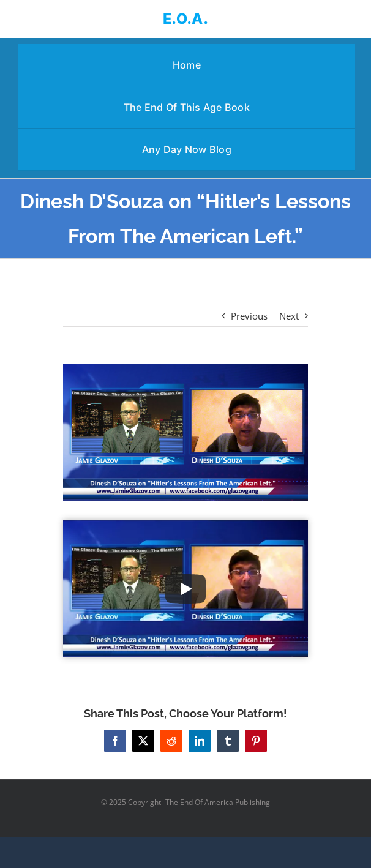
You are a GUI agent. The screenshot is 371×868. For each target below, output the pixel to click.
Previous (249, 316)
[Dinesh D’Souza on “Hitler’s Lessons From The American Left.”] (185, 432)
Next (289, 316)
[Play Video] (185, 589)
